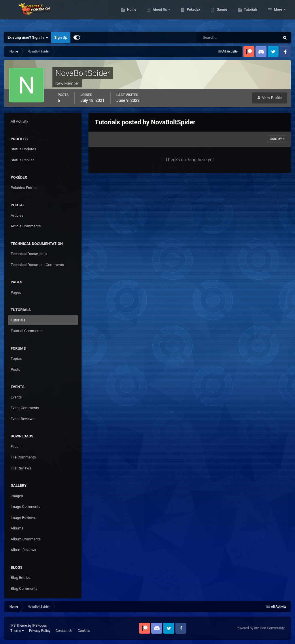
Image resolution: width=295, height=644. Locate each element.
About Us (190, 14)
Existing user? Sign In (28, 38)
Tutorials (18, 320)
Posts (15, 369)
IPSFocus (39, 626)
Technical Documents (29, 254)
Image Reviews (23, 517)
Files (15, 447)
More (278, 14)
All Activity (19, 121)
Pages (16, 292)
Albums (17, 528)
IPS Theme (19, 626)
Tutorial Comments (27, 331)
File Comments (23, 457)
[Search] (221, 38)
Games (252, 14)
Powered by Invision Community (260, 628)
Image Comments (25, 507)
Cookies (84, 631)
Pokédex (223, 14)
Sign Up (61, 37)
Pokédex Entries (24, 188)
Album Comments (26, 539)
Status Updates (23, 149)
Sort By (277, 139)
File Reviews (21, 468)
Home (161, 14)
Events (16, 397)
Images (17, 496)
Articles (17, 215)
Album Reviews (23, 550)
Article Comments (26, 226)
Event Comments (25, 408)
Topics (16, 358)
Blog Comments (24, 588)
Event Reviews (23, 419)
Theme (17, 631)
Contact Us (64, 631)
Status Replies (23, 160)
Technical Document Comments (37, 265)
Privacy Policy (40, 631)
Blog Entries (21, 577)
